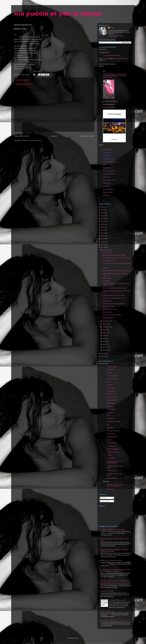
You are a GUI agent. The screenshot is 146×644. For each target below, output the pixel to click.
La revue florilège (112, 366)
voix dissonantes (112, 446)
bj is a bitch (110, 489)
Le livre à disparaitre (109, 171)
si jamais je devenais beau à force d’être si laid (114, 620)
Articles (103, 498)
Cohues (109, 455)
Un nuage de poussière (113, 431)
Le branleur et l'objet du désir (117, 600)
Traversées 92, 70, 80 (109, 180)
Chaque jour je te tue (108, 318)
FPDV (105, 165)
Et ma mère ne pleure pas (110, 309)
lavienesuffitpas (111, 409)
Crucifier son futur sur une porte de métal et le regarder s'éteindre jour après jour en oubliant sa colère (115, 76)
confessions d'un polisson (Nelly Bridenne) (114, 462)
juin (104, 336)
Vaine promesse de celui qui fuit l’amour (114, 255)
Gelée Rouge (107, 183)
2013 (103, 245)
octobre (105, 324)
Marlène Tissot (111, 388)
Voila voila (105, 268)
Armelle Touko (111, 434)
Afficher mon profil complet (116, 36)
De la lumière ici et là (109, 261)
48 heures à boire (107, 312)
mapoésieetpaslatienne (121, 58)
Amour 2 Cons (111, 394)
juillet (105, 333)
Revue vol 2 (106, 195)
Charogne (110, 373)
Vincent (112, 28)
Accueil (54, 136)
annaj (108, 406)
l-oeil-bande (110, 412)
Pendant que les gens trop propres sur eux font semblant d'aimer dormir (114, 550)
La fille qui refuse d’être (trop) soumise (114, 304)
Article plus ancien (87, 136)
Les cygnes (106, 281)
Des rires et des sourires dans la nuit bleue (114, 288)
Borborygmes (111, 403)
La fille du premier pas (107, 611)
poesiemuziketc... (112, 458)
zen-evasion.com (112, 443)
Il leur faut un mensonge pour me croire (114, 298)
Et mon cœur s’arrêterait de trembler (111, 560)
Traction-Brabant (112, 400)
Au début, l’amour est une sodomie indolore (113, 530)
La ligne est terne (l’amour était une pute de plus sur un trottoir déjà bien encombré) (115, 570)
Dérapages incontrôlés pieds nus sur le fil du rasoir (115, 485)
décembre (106, 250)
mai (104, 338)
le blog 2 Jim (111, 391)
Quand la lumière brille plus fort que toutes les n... (117, 271)
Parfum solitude (107, 301)
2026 (103, 207)
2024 (103, 213)
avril (104, 341)
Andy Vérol (110, 418)
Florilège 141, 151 (108, 153)
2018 (103, 230)
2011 (103, 354)
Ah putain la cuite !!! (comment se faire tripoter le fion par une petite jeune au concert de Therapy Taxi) (116, 581)
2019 (103, 227)
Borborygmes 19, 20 (109, 159)
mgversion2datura (112, 437)
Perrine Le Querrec (112, 379)
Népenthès (110, 428)
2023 (103, 216)
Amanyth (110, 385)
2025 (103, 210)
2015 (103, 239)
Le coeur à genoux (112, 397)
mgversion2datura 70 (109, 174)
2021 (103, 221)
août (104, 330)
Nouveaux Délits (112, 478)
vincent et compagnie (109, 107)
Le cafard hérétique (108, 189)
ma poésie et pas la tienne (58, 13)
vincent (106, 58)
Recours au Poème (112, 452)
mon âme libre (107, 278)
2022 (103, 219)
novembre (106, 321)
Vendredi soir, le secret (107, 591)
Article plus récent (22, 136)
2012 (103, 247)
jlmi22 (109, 440)
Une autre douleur (108, 252)
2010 (103, 356)
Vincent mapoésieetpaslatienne (112, 55)
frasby (109, 382)
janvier (105, 350)
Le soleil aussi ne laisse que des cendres (114, 295)
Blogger (76, 638)
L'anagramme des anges (114, 421)
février (105, 347)
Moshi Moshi (107, 186)
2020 (103, 224)
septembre (106, 327)
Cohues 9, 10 (107, 177)
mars (104, 344)
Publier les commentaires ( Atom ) (32, 140)
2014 (103, 242)
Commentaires (105, 501)
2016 (103, 236)
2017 (103, 233)
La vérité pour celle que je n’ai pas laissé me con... (117, 258)
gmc (108, 425)
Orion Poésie (111, 370)
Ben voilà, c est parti (108, 306)
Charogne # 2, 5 (107, 156)
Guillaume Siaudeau (113, 376)
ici (105, 60)
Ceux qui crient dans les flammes (112, 315)
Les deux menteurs (112, 471)
